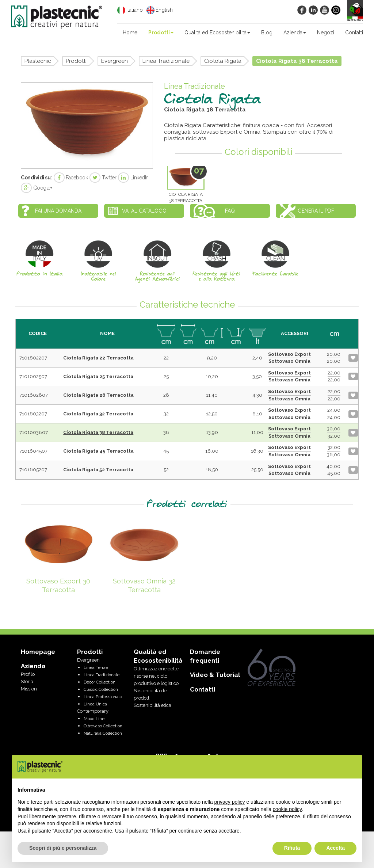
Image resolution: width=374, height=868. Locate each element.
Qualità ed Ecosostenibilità (217, 33)
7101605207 (33, 470)
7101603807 (34, 432)
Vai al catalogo (144, 211)
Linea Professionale (103, 697)
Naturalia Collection (103, 733)
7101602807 (34, 395)
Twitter (103, 178)
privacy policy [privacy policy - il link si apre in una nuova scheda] (230, 802)
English (160, 10)
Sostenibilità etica (152, 705)
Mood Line (94, 719)
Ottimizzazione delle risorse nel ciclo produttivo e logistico (156, 676)
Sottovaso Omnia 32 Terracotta (144, 585)
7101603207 (33, 414)
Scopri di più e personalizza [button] (63, 848)
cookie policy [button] (287, 809)
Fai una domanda (58, 211)
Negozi (326, 33)
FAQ (230, 211)
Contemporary (93, 711)
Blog (267, 33)
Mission (29, 689)
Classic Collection (101, 689)
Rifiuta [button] (292, 848)
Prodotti (161, 33)
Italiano (130, 10)
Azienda (295, 33)
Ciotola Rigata (223, 61)
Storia (27, 682)
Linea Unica (95, 704)
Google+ (36, 188)
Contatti (354, 33)
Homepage (38, 652)
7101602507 (33, 376)
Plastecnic (38, 61)
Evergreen (115, 61)
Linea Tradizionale (166, 61)
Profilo (28, 674)
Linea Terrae (96, 667)
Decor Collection (100, 682)
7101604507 (33, 451)
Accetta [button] (335, 848)
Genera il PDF (316, 211)
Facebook (71, 178)
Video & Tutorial (215, 675)
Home (130, 33)
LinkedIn (133, 178)
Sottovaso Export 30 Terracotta (58, 585)
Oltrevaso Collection (103, 726)
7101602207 (33, 358)
